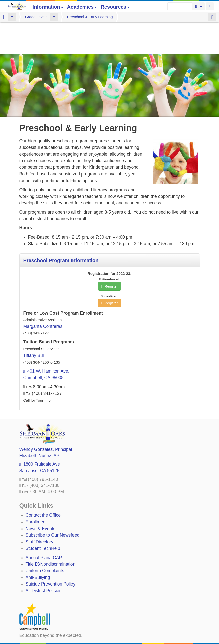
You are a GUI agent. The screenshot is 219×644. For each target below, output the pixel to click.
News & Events (41, 496)
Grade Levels (36, 17)
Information (48, 7)
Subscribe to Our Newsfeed (53, 503)
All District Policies (44, 558)
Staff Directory (40, 509)
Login (210, 6)
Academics (82, 7)
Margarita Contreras (43, 294)
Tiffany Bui (34, 323)
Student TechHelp (43, 516)
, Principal (46, 417)
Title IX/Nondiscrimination (51, 532)
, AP (39, 423)
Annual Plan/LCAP (44, 525)
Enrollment (36, 490)
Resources (115, 7)
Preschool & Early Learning (90, 17)
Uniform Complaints (45, 538)
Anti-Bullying (38, 545)
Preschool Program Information (61, 228)
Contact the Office (43, 483)
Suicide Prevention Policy (51, 552)
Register (109, 254)
